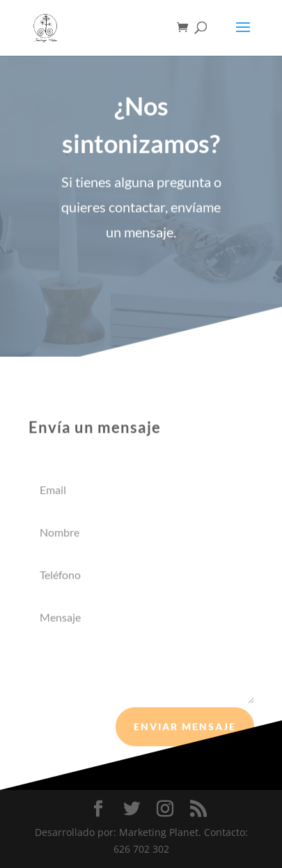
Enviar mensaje (185, 728)
